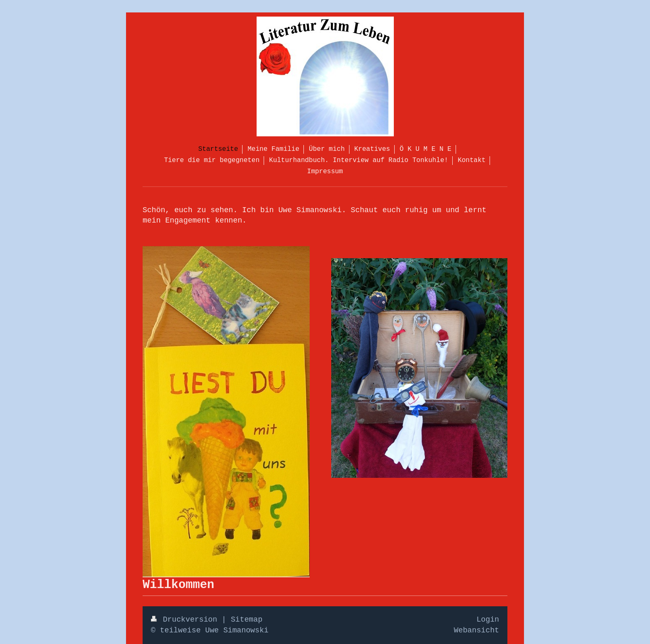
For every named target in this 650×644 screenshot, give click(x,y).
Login (488, 620)
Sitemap (247, 620)
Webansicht (477, 630)
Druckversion (186, 620)
